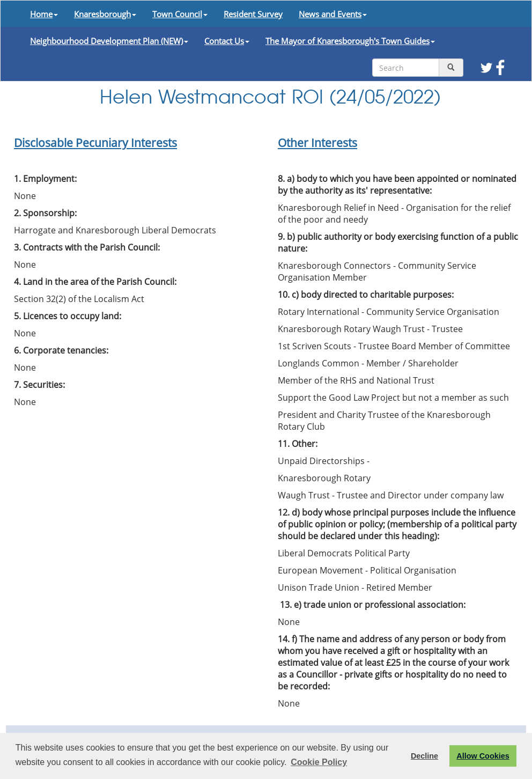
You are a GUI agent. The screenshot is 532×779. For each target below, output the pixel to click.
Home (44, 14)
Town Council (180, 14)
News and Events (333, 14)
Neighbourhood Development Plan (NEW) (109, 41)
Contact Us (227, 41)
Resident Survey (253, 14)
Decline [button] (424, 756)
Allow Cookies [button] (483, 756)
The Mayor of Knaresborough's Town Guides (350, 41)
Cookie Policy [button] (319, 762)
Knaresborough (105, 14)
